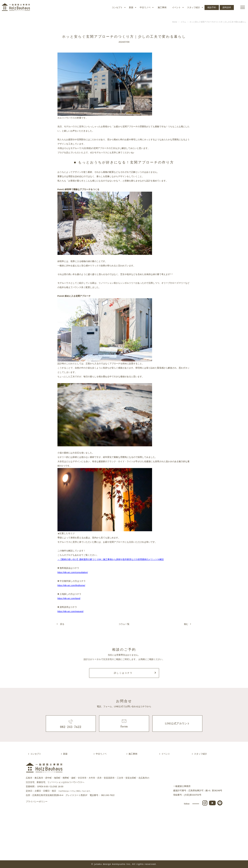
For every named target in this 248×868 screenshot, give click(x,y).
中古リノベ (145, 7)
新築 (131, 7)
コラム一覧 (124, 624)
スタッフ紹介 (194, 7)
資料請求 (227, 7)
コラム (183, 22)
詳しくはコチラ (123, 673)
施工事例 (162, 7)
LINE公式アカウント (177, 723)
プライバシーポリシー (37, 802)
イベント (176, 7)
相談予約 (212, 7)
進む (186, 624)
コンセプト (117, 7)
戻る (62, 624)
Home (175, 22)
